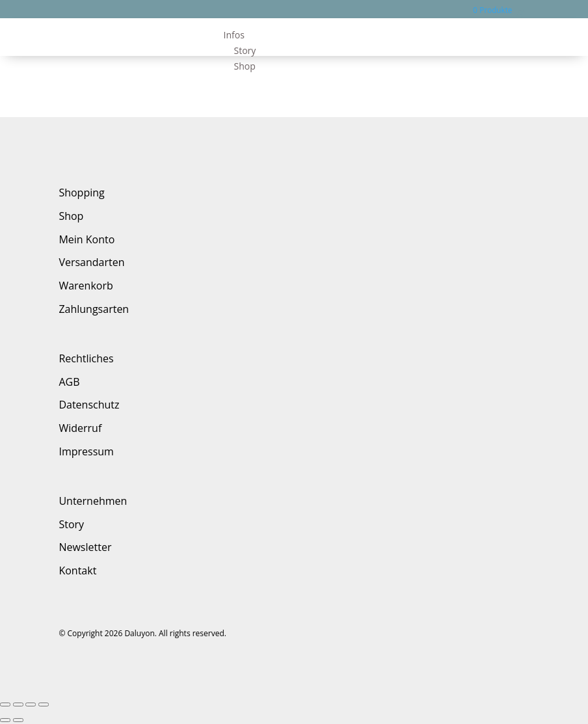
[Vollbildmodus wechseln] (31, 704)
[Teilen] (18, 704)
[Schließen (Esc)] (5, 704)
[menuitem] (377, 35)
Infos (234, 35)
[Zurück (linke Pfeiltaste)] (5, 720)
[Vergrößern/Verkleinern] (44, 704)
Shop (245, 66)
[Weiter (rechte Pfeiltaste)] (18, 720)
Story (245, 50)
